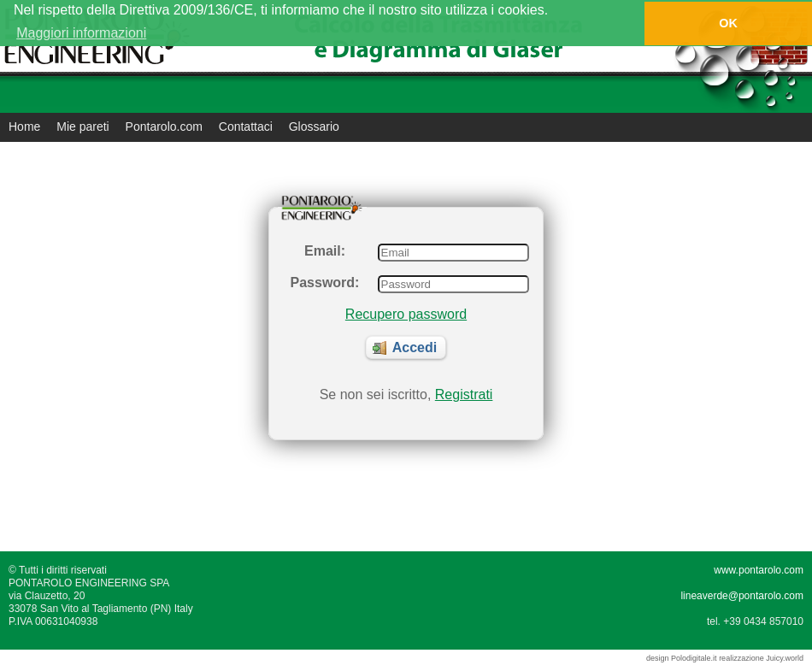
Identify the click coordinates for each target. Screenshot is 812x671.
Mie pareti (82, 127)
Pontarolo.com (164, 127)
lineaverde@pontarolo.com (742, 596)
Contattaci (246, 127)
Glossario (314, 127)
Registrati (464, 394)
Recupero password (406, 314)
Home (24, 127)
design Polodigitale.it (682, 658)
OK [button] (728, 23)
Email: (325, 251)
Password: (325, 283)
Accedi (405, 347)
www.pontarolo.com (759, 570)
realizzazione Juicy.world (761, 658)
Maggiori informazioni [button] (81, 33)
